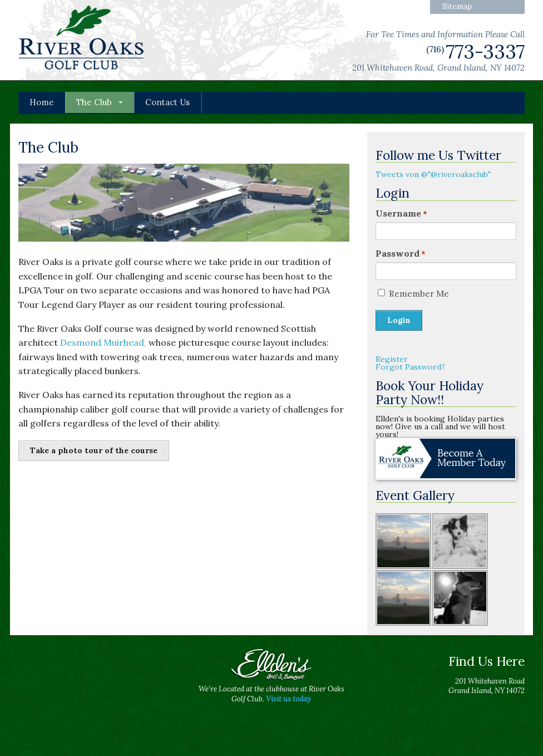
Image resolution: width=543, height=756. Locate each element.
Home (42, 102)
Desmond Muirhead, (103, 342)
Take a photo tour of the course (94, 450)
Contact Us (167, 102)
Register (392, 359)
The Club (94, 102)
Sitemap (457, 6)
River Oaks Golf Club (82, 39)
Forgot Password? (410, 367)
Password (401, 253)
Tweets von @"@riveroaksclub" (433, 174)
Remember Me (419, 294)
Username (401, 213)
